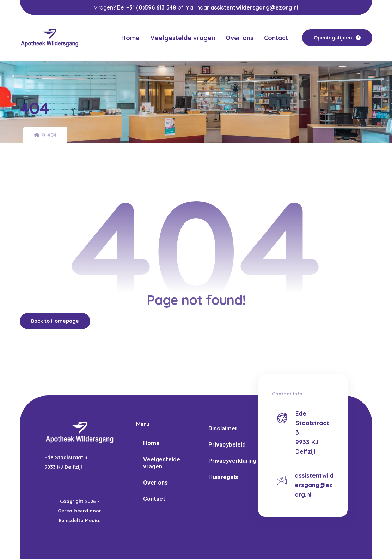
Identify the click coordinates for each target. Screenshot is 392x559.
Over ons (155, 483)
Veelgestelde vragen (162, 463)
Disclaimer (223, 428)
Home (151, 443)
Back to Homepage (55, 321)
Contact (154, 499)
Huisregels (223, 477)
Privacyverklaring (231, 461)
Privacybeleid (227, 444)
